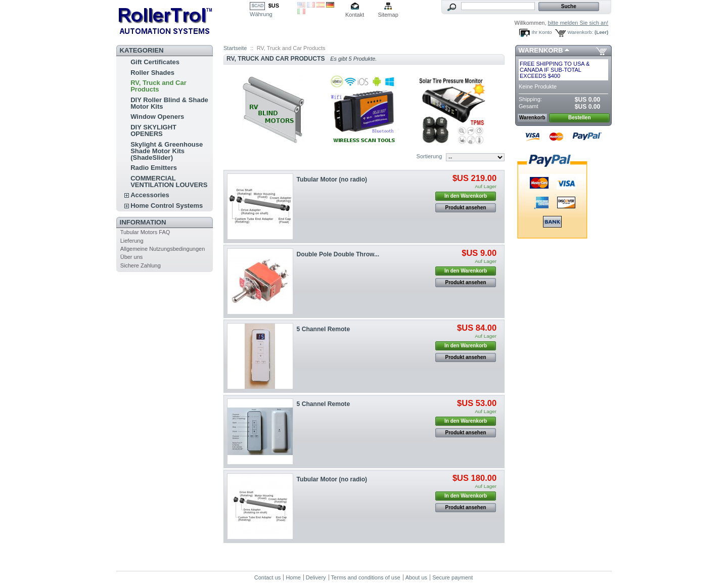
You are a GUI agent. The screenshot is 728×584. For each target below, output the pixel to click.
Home (293, 577)
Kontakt (355, 15)
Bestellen (579, 118)
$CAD (258, 6)
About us (416, 577)
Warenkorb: (581, 32)
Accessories (150, 195)
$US (274, 6)
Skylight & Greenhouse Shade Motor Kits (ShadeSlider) (167, 151)
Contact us (268, 577)
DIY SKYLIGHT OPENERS (153, 130)
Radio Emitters (154, 168)
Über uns (132, 257)
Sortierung (429, 156)
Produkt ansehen (466, 208)
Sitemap (388, 15)
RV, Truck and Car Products (158, 86)
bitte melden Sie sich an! (578, 23)
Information (143, 222)
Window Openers (157, 117)
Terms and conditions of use (366, 577)
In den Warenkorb (466, 196)
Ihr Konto (542, 32)
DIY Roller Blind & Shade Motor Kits (169, 103)
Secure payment (452, 577)
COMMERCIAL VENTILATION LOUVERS (169, 182)
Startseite (235, 48)
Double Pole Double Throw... (338, 254)
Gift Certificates (155, 62)
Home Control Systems (167, 206)
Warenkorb (541, 50)
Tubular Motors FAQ (145, 232)
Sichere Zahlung (141, 265)
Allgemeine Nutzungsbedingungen (163, 249)
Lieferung (132, 241)
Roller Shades (152, 73)
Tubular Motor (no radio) (332, 179)
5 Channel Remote (324, 329)
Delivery (316, 577)
